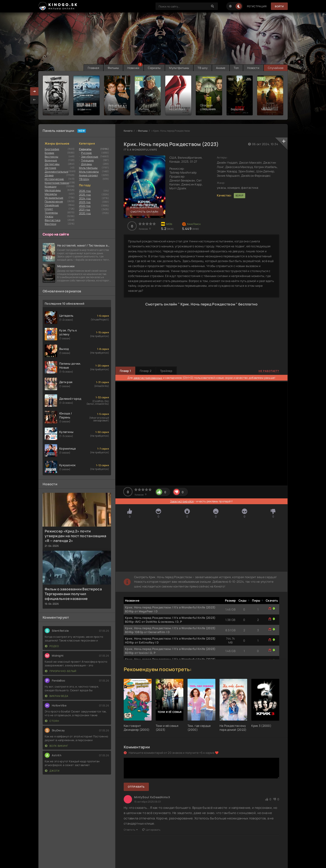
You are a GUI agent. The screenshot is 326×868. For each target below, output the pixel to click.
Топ (236, 68)
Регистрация (256, 6)
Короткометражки (57, 183)
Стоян (52, 721)
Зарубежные (90, 157)
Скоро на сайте (56, 234)
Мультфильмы (178, 68)
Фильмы (111, 68)
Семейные (52, 205)
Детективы (52, 164)
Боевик (49, 153)
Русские (86, 153)
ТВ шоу (201, 68)
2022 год (85, 206)
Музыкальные (54, 198)
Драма (49, 175)
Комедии (51, 186)
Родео (52, 646)
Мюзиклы (51, 194)
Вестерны (51, 157)
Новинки (132, 68)
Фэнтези (50, 224)
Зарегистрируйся (182, 501)
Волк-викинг (57, 746)
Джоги (52, 771)
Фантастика (52, 220)
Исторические (54, 179)
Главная (91, 68)
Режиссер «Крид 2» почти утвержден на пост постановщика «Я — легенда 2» (75, 536)
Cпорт (49, 209)
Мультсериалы (89, 172)
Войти (279, 6)
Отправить (136, 787)
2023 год (85, 202)
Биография (52, 149)
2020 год (85, 213)
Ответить (131, 829)
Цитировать (151, 829)
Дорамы (87, 164)
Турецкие (87, 160)
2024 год (85, 198)
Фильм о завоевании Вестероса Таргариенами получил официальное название (73, 594)
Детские (50, 168)
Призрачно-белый (61, 671)
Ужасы (49, 216)
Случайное (275, 68)
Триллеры (51, 213)
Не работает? (269, 371)
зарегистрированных (148, 378)
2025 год (85, 195)
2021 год (85, 210)
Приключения (54, 201)
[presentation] (34, 99)
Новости (253, 68)
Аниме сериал (88, 175)
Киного (128, 131)
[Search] (212, 6)
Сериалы (153, 68)
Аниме (220, 68)
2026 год (85, 191)
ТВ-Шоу (84, 179)
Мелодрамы (53, 190)
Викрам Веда (57, 696)
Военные (51, 160)
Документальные (56, 172)
